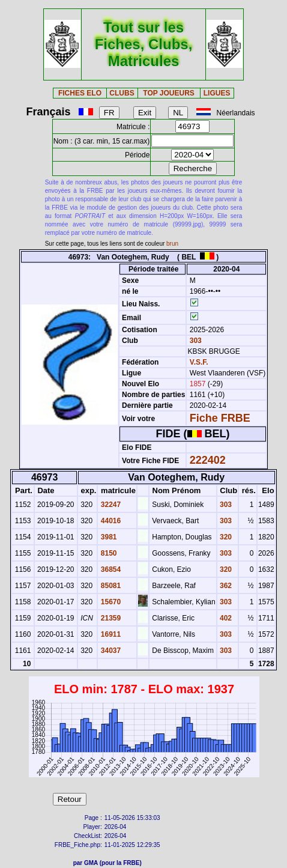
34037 (110, 651)
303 (194, 341)
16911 (110, 634)
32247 (110, 505)
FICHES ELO (80, 93)
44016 (110, 521)
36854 (110, 569)
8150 (107, 553)
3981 (107, 537)
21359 (110, 618)
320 (225, 537)
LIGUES (217, 93)
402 (225, 618)
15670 (110, 602)
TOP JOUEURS (169, 93)
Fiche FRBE (220, 418)
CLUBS (122, 93)
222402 (208, 460)
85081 (110, 586)
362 (225, 586)
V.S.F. (199, 362)
